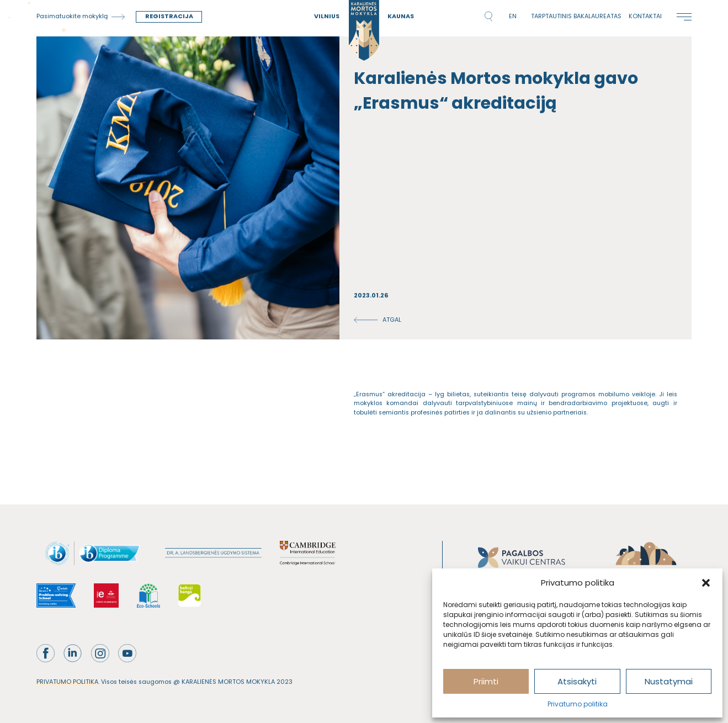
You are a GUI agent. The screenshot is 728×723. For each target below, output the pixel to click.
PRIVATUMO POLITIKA (67, 682)
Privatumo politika (578, 704)
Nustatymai (669, 681)
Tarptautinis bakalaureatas (576, 16)
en (513, 16)
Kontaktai (645, 16)
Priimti (486, 681)
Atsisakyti (577, 681)
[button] (706, 583)
